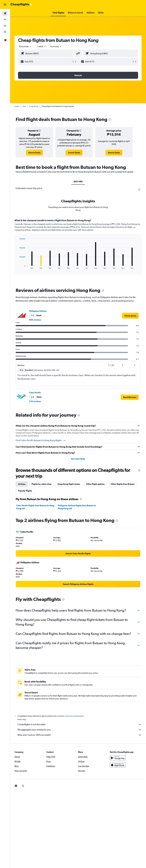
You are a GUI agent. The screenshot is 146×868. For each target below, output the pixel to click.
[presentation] (110, 119)
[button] (5, 5)
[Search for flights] (5, 13)
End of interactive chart (18, 267)
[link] (34, 153)
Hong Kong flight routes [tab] (69, 484)
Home (17, 106)
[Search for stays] (5, 20)
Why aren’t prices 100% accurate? (80, 735)
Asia (24, 106)
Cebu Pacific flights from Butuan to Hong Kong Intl (35, 507)
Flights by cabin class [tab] (41, 484)
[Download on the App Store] (118, 765)
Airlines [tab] (22, 484)
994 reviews (35, 320)
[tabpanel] (78, 249)
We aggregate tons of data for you (80, 730)
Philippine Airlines (38, 311)
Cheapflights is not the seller (80, 724)
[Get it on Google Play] (118, 758)
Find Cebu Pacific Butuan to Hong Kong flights (41, 440)
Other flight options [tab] (95, 484)
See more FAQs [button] (78, 459)
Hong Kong (34, 106)
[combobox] (56, 46)
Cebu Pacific (35, 393)
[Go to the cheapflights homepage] (21, 5)
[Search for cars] (5, 26)
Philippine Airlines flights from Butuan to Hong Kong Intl (77, 507)
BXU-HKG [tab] (78, 181)
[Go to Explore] (5, 32)
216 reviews (35, 401)
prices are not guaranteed (74, 716)
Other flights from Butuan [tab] (123, 484)
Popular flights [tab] (25, 491)
